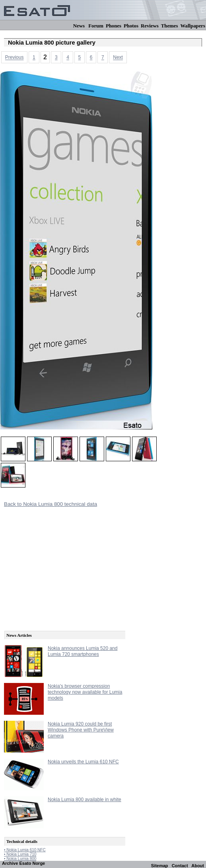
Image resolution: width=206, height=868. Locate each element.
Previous (15, 58)
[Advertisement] (64, 565)
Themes (170, 26)
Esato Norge (32, 863)
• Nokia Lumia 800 (20, 859)
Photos (131, 26)
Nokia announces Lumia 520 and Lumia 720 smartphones (83, 651)
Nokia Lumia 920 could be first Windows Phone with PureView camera (81, 730)
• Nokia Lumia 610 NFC (25, 850)
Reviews (150, 26)
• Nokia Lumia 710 (20, 854)
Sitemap (160, 866)
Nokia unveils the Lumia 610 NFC (83, 762)
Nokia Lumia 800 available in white (85, 800)
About (198, 866)
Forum (96, 26)
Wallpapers (193, 26)
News (79, 26)
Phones (114, 26)
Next (118, 58)
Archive (10, 863)
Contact (180, 866)
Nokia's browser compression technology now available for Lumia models (85, 692)
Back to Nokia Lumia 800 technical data (51, 504)
